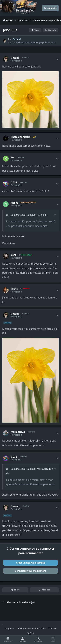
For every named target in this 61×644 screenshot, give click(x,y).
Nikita (14, 289)
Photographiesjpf (20, 137)
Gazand (17, 39)
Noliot (14, 203)
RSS (31, 633)
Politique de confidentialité (31, 629)
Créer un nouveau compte (30, 563)
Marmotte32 (18, 432)
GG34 (14, 182)
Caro (14, 255)
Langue (9, 629)
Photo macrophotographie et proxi (37, 42)
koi (13, 157)
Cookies (52, 629)
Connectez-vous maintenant (31, 571)
